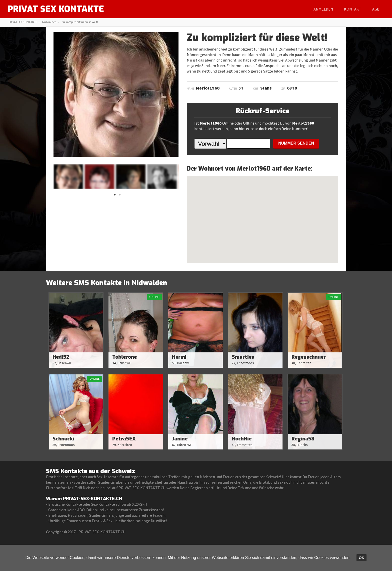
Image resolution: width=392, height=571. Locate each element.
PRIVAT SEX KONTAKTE (57, 9)
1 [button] (115, 196)
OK (362, 558)
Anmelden (323, 9)
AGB (376, 9)
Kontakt (353, 9)
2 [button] (120, 196)
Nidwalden (49, 22)
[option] (68, 177)
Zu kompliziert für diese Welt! (80, 22)
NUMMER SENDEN (296, 143)
